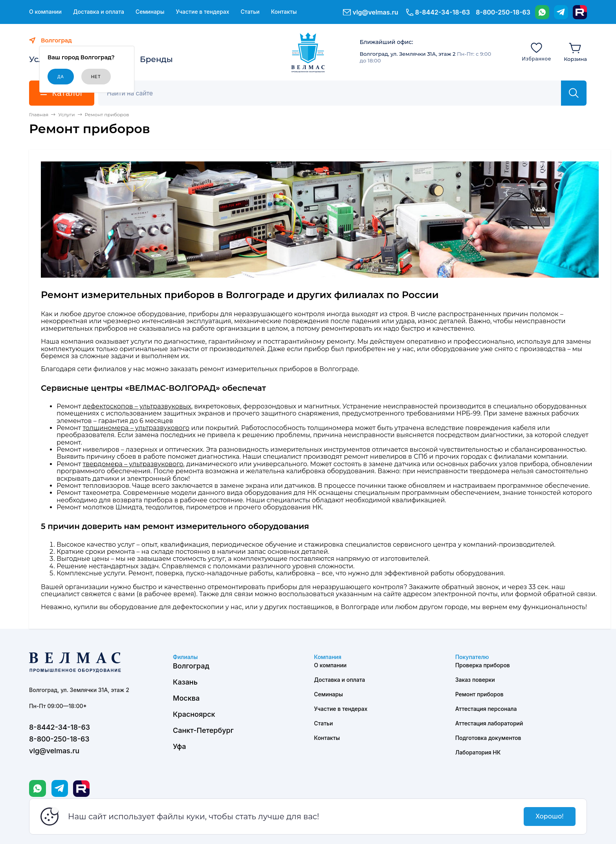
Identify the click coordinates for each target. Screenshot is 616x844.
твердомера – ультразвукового (133, 464)
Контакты (284, 12)
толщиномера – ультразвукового (136, 428)
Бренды (156, 59)
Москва (186, 698)
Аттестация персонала (486, 709)
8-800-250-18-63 (503, 12)
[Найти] (574, 93)
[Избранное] (536, 51)
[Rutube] (580, 12)
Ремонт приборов (479, 694)
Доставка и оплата (99, 12)
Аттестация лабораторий (489, 723)
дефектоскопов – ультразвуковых (137, 406)
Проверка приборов (483, 665)
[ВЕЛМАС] (308, 53)
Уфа (179, 746)
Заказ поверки (475, 680)
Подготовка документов (488, 738)
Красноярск (194, 714)
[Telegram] (561, 12)
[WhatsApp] (542, 12)
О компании (45, 12)
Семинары (150, 12)
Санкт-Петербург (203, 730)
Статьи (250, 12)
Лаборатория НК (478, 752)
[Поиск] (334, 93)
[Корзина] (575, 51)
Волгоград (191, 666)
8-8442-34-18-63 (443, 12)
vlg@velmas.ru (376, 12)
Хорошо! (549, 816)
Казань (185, 682)
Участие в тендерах (202, 12)
